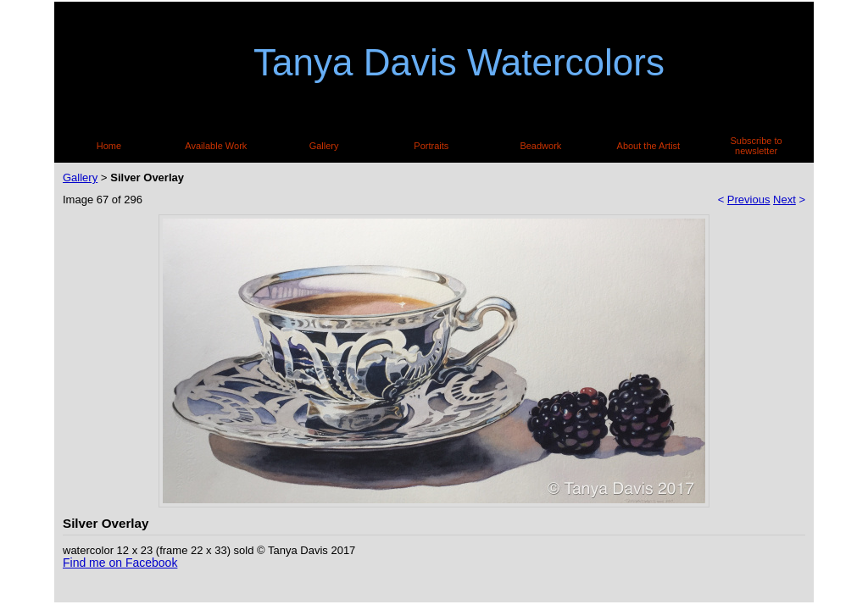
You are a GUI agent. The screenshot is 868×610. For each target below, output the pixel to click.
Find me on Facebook (120, 563)
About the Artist (649, 146)
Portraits (431, 146)
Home (109, 146)
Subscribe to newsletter (757, 146)
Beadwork (540, 146)
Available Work (216, 146)
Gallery (324, 146)
